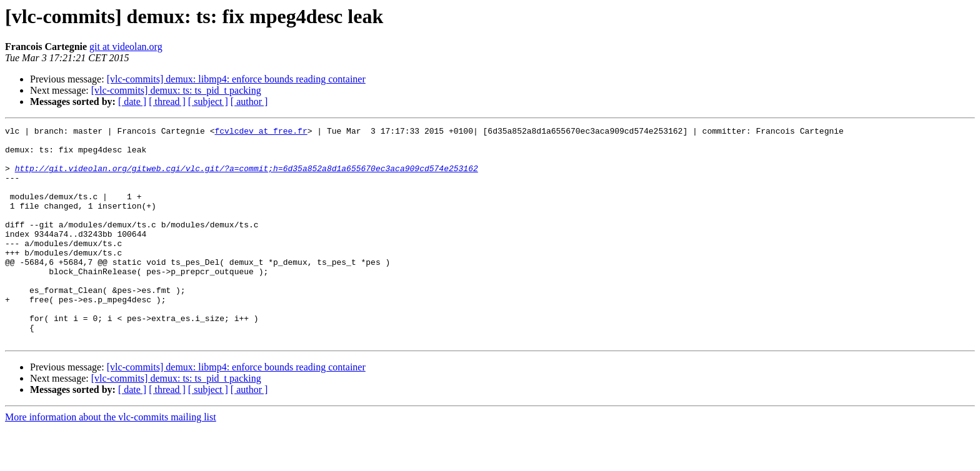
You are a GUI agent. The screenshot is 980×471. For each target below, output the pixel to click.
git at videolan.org (126, 47)
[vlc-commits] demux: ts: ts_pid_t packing (176, 90)
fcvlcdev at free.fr (261, 132)
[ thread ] (167, 102)
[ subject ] (208, 102)
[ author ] (249, 102)
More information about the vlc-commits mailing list (111, 460)
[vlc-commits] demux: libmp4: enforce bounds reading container (236, 79)
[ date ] (132, 102)
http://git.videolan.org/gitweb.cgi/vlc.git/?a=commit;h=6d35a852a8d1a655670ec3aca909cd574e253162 (247, 177)
